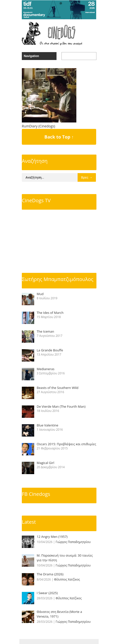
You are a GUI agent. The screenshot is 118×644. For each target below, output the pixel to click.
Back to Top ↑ (59, 137)
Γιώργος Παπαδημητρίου (73, 542)
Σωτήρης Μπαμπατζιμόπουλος (58, 279)
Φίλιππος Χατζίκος (67, 579)
